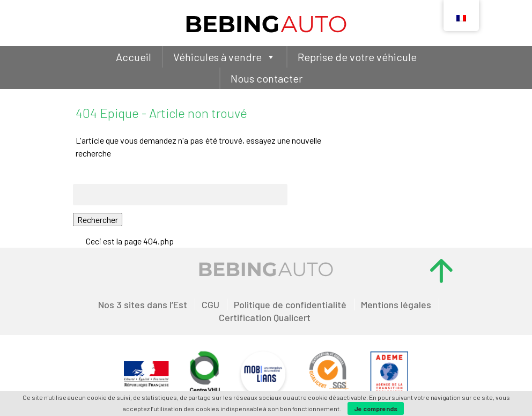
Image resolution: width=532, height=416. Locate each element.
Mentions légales (396, 304)
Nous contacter (267, 78)
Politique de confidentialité (290, 304)
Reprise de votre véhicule (357, 57)
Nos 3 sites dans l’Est (143, 304)
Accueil (134, 57)
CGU (210, 304)
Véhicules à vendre (224, 57)
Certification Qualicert (265, 317)
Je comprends (376, 408)
